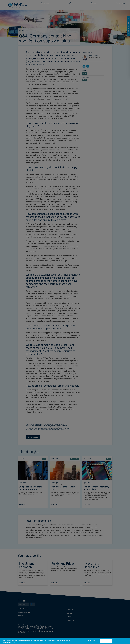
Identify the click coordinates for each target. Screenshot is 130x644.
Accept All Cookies (106, 641)
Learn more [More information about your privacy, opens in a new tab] (12, 642)
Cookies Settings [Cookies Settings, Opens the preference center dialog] (93, 641)
